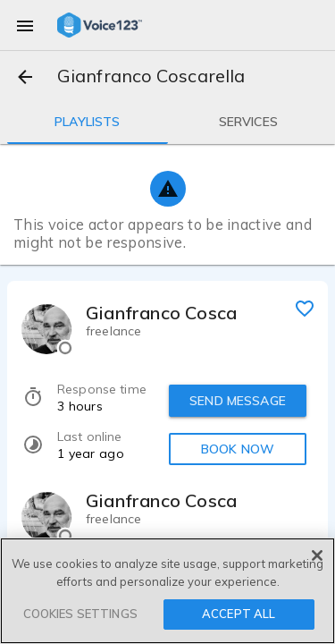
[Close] (317, 555)
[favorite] (305, 308)
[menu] (25, 25)
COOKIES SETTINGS (80, 614)
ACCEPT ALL (239, 614)
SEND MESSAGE (238, 401)
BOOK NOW (238, 449)
